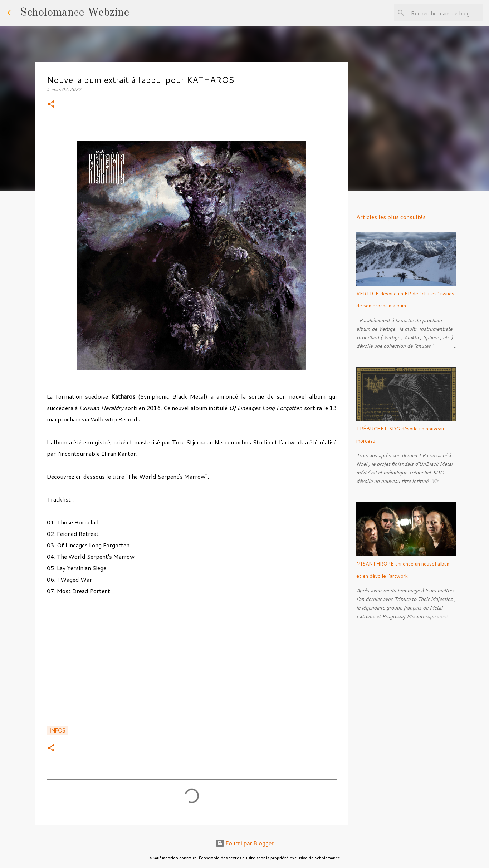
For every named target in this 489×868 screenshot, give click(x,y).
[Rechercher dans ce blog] (446, 13)
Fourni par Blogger (245, 843)
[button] (51, 105)
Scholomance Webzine (75, 13)
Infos (58, 730)
